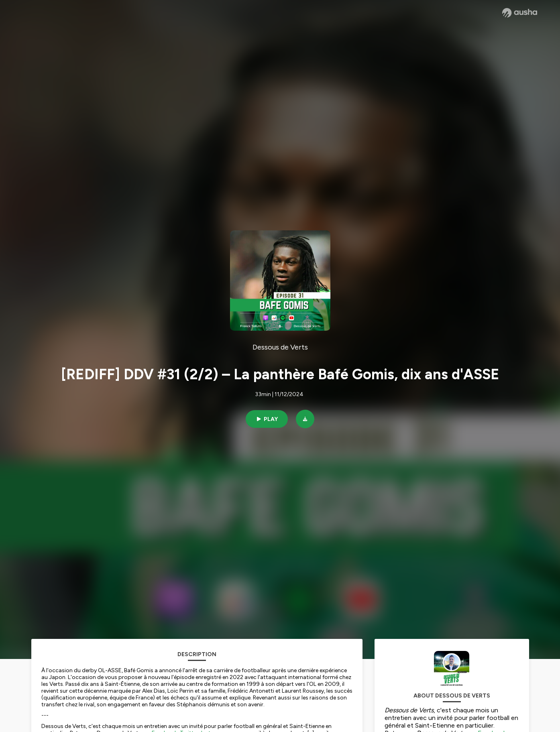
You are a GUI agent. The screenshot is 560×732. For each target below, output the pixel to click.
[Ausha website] (520, 13)
